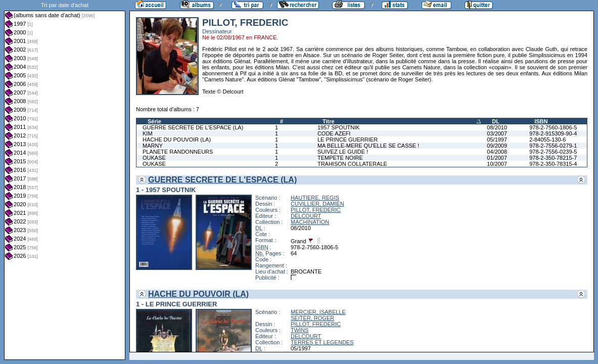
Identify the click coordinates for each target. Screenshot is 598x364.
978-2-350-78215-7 (553, 158)
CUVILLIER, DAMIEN (317, 204)
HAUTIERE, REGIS (315, 198)
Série (154, 121)
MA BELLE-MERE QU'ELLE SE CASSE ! (368, 146)
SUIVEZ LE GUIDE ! (343, 152)
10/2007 (497, 164)
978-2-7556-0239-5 (553, 152)
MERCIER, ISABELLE (318, 312)
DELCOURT (306, 216)
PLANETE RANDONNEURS (178, 152)
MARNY (153, 146)
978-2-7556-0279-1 (553, 146)
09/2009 (497, 146)
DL (496, 121)
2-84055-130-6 (547, 140)
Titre (329, 121)
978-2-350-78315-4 (553, 164)
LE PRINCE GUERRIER (348, 140)
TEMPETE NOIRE (340, 158)
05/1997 (497, 140)
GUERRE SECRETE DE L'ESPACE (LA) (193, 127)
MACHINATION (310, 222)
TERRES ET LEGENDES (322, 342)
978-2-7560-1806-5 (553, 127)
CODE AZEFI (334, 133)
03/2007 (497, 133)
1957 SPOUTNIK (339, 127)
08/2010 (497, 127)
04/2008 (497, 152)
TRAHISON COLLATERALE (352, 164)
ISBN (541, 121)
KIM (148, 133)
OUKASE (154, 158)
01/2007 (497, 158)
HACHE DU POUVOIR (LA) (177, 140)
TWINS (300, 330)
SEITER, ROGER (312, 318)
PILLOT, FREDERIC (316, 210)
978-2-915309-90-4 (553, 133)
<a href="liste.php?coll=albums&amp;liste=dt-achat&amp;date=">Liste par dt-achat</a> (65, 180)
